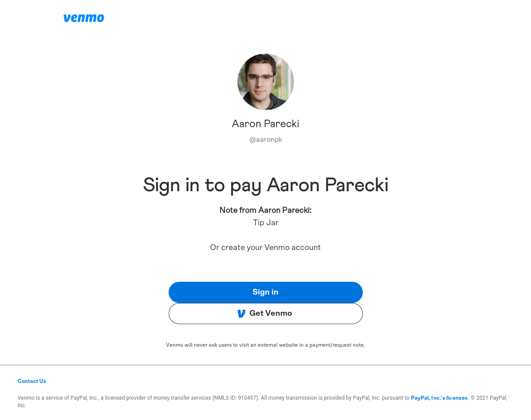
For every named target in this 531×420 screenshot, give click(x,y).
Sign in (265, 292)
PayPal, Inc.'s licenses (440, 398)
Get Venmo (265, 314)
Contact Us (32, 381)
